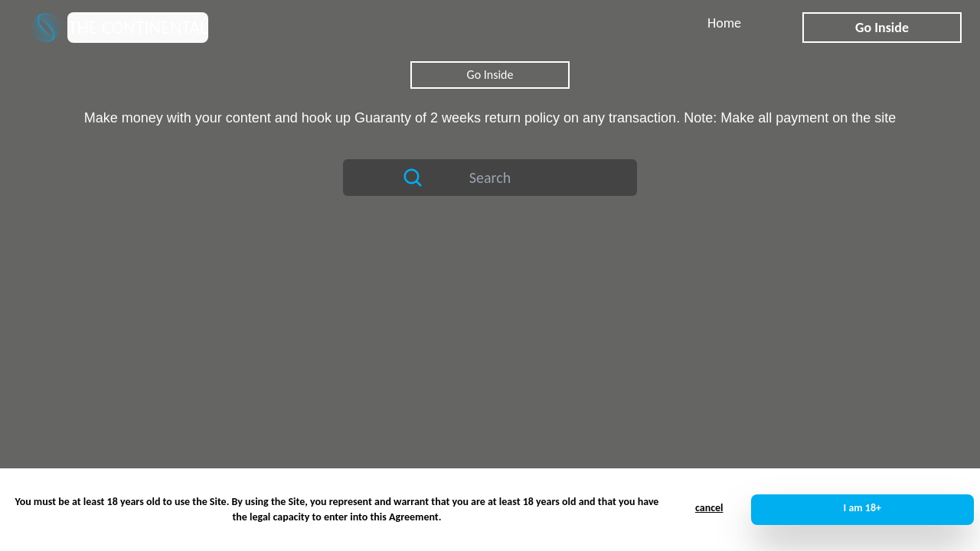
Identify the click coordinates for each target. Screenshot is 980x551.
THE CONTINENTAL (138, 27)
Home (724, 23)
